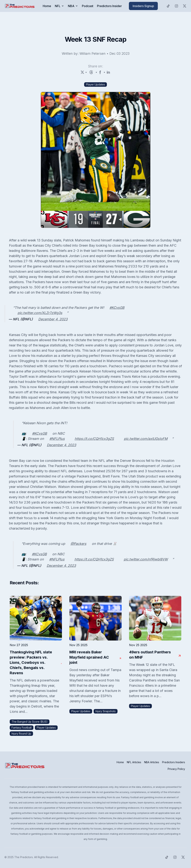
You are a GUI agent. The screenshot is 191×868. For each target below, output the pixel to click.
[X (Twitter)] (82, 72)
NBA (73, 6)
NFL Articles (134, 762)
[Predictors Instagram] (176, 6)
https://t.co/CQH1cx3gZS (94, 439)
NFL (60, 6)
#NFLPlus (57, 439)
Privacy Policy (176, 769)
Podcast (88, 6)
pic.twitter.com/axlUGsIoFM (146, 439)
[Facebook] (100, 72)
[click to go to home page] (20, 6)
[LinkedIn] (108, 72)
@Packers (78, 544)
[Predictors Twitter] (185, 6)
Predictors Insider (109, 6)
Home (47, 6)
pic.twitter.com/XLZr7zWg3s (40, 313)
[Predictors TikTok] (168, 6)
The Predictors (24, 857)
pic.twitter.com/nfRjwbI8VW (146, 559)
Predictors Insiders (174, 762)
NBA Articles (152, 762)
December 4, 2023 (53, 319)
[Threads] (91, 72)
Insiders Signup (143, 6)
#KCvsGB (117, 308)
